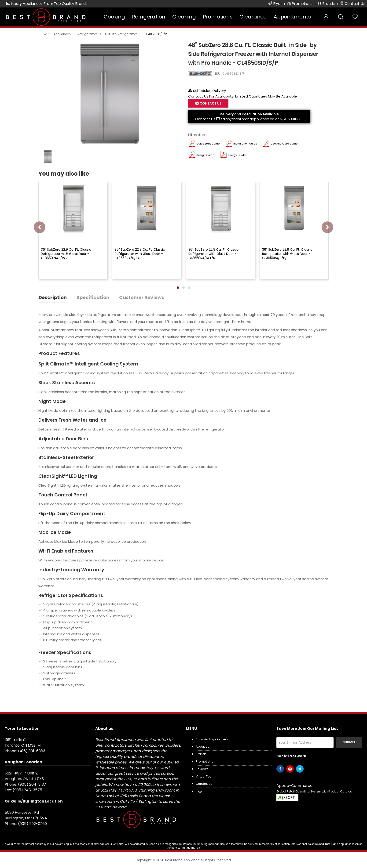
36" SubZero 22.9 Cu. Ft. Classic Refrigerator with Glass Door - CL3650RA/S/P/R (66, 254)
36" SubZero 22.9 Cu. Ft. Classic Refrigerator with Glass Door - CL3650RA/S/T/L (140, 254)
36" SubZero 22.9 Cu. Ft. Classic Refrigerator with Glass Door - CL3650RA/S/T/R (214, 254)
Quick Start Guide (208, 144)
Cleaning (184, 17)
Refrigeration (149, 17)
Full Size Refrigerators (121, 34)
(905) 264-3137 (32, 784)
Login (200, 791)
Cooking (114, 17)
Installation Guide (245, 144)
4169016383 (294, 119)
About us (202, 747)
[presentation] (40, 227)
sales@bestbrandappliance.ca (248, 119)
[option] (110, 94)
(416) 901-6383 (32, 751)
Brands (201, 754)
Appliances (62, 34)
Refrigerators (88, 34)
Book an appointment (212, 739)
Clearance (253, 17)
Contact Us (210, 103)
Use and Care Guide (284, 144)
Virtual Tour (204, 776)
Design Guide (205, 155)
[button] (178, 288)
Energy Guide (237, 155)
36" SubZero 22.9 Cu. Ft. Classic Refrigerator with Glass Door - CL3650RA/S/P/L (287, 254)
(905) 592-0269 (32, 824)
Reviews (202, 769)
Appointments (292, 17)
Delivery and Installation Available (249, 114)
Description (53, 297)
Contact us (204, 784)
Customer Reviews (142, 297)
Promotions (218, 17)
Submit (349, 742)
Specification (93, 297)
